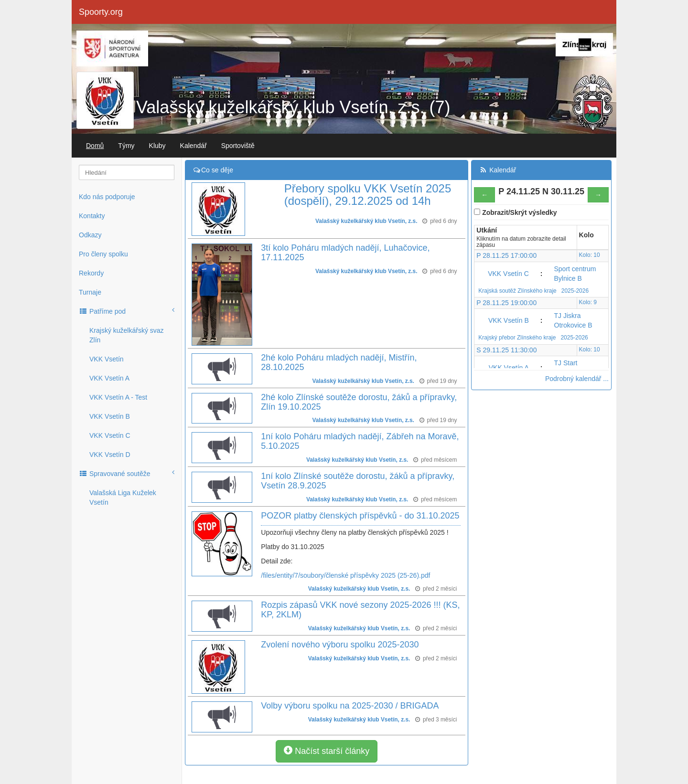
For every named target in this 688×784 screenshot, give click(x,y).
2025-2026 (575, 291)
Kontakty (92, 216)
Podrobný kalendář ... (577, 379)
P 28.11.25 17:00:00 (506, 255)
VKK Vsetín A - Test (118, 397)
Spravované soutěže (127, 473)
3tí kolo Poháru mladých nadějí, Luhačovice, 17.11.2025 (345, 253)
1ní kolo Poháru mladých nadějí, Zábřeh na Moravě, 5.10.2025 (360, 441)
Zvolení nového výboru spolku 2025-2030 (340, 645)
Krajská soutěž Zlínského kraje (518, 291)
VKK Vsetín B (110, 416)
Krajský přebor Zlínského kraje (518, 338)
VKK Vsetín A (109, 378)
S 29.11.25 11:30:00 (506, 350)
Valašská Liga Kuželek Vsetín (123, 498)
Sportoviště (238, 146)
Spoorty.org (101, 12)
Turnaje (90, 292)
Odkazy (90, 235)
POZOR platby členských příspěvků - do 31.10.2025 (360, 516)
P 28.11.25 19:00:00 (506, 303)
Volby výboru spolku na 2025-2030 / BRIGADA (350, 706)
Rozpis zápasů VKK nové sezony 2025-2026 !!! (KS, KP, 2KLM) (360, 610)
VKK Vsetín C (110, 435)
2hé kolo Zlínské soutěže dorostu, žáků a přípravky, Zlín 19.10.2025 (359, 402)
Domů (95, 146)
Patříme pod (127, 311)
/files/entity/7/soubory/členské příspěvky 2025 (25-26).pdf (345, 575)
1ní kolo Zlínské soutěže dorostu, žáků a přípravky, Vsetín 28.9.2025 (358, 481)
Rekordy (91, 273)
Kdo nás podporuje (107, 197)
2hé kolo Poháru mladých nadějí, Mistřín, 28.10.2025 (339, 362)
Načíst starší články (327, 751)
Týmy (126, 146)
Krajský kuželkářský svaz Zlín (127, 335)
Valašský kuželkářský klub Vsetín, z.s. (366, 221)
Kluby (157, 146)
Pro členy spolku (103, 254)
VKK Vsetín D (110, 455)
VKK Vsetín (107, 359)
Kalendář (193, 146)
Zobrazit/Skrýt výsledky (519, 212)
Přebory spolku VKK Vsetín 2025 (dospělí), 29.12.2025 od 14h (368, 195)
